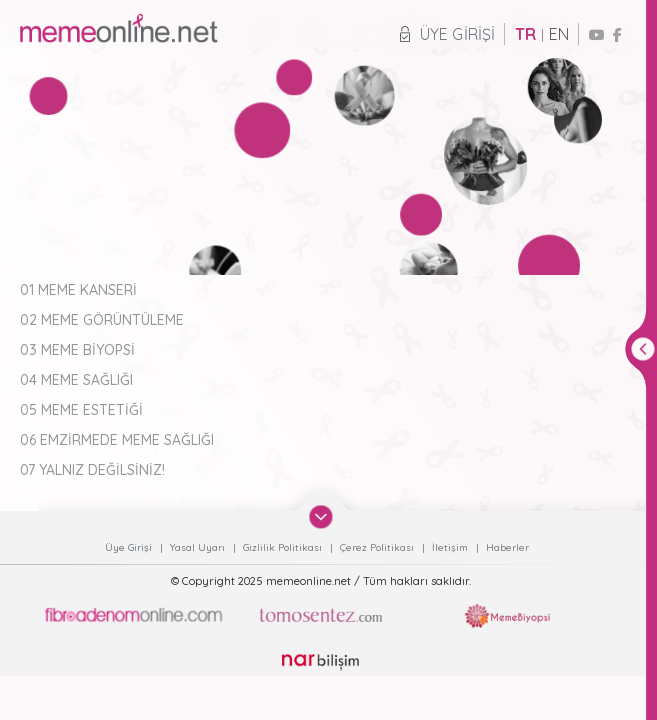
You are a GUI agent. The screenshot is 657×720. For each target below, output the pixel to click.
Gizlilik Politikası (284, 547)
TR (525, 34)
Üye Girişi (447, 34)
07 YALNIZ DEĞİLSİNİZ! (92, 470)
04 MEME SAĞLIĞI (76, 380)
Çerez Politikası (378, 547)
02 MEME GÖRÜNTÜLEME (102, 320)
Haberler (507, 547)
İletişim (451, 547)
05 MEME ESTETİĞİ (81, 410)
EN (559, 34)
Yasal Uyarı (199, 547)
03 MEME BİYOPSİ (77, 350)
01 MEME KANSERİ (78, 290)
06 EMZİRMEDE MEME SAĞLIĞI (117, 440)
